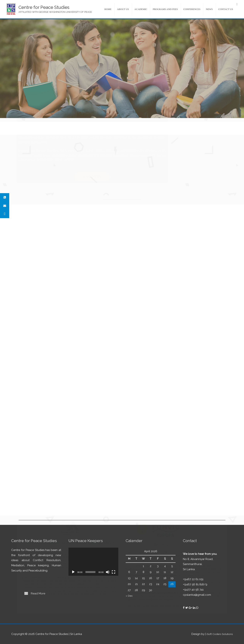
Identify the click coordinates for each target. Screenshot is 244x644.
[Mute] (108, 572)
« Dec (130, 596)
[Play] (73, 572)
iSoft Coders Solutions (218, 634)
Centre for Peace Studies (44, 7)
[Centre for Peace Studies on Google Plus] (191, 608)
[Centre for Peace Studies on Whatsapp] (197, 608)
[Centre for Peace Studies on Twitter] (187, 608)
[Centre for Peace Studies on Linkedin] (194, 608)
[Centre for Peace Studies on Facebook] (184, 608)
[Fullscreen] (114, 572)
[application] (93, 562)
